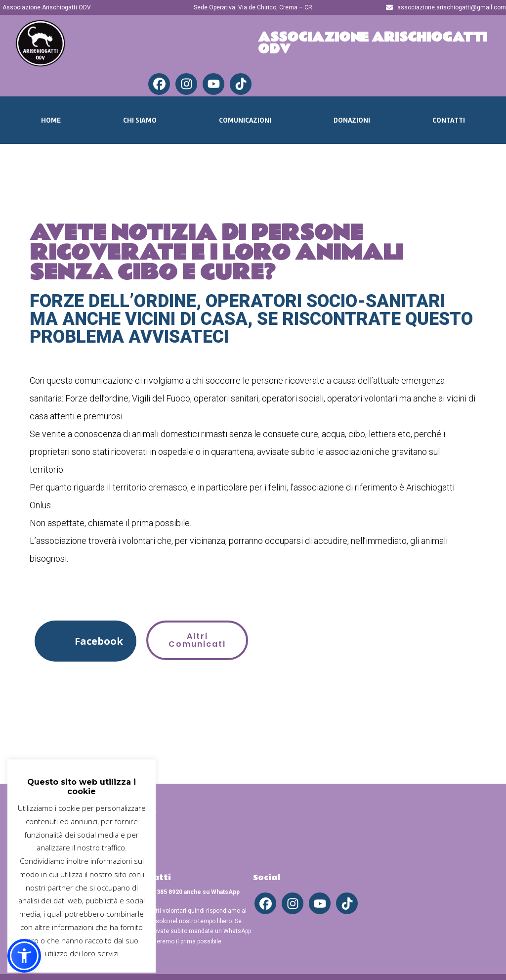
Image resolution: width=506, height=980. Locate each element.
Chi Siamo (140, 120)
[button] (85, 641)
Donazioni (352, 120)
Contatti (449, 120)
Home (51, 120)
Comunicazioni (245, 120)
